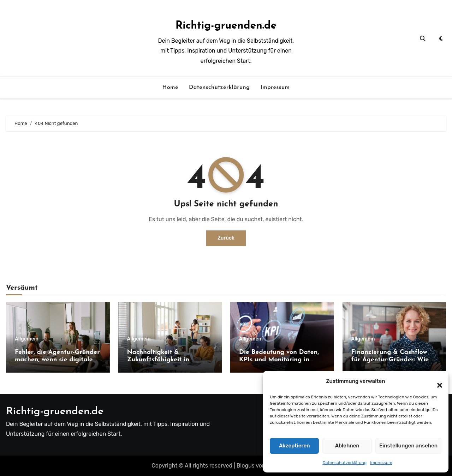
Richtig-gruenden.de (226, 26)
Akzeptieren (295, 446)
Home (170, 88)
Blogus (246, 466)
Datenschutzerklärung (344, 463)
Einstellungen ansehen (408, 446)
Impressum (381, 463)
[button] (436, 381)
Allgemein (27, 339)
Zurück (226, 238)
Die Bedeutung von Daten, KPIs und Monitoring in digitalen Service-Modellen (279, 360)
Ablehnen (347, 446)
